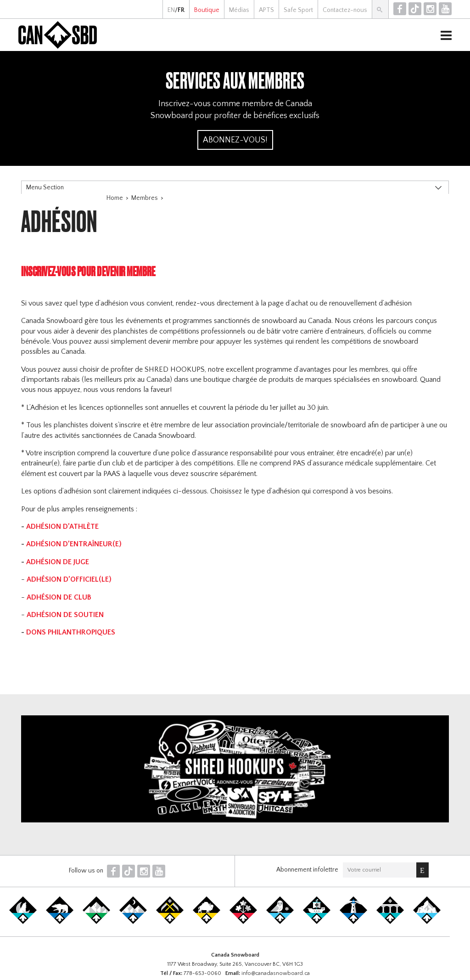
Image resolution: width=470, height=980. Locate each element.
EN (171, 10)
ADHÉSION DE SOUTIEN (66, 615)
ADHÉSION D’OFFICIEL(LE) (69, 579)
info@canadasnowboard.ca (276, 973)
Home (115, 198)
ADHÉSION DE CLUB (59, 597)
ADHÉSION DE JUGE (59, 562)
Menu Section (45, 187)
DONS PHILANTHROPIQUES (71, 632)
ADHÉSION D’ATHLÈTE (63, 527)
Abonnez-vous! (235, 140)
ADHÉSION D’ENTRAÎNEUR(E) (74, 544)
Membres (145, 198)
